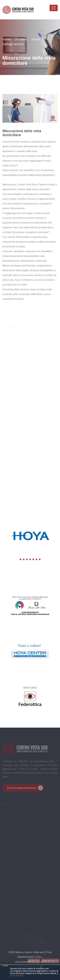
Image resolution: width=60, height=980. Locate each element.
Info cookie (17, 976)
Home (6, 38)
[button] (20, 559)
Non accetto (50, 961)
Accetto (34, 961)
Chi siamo (21, 38)
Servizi (36, 38)
